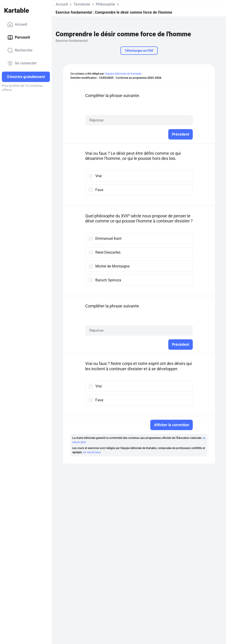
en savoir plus (92, 452)
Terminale (82, 4)
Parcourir (19, 37)
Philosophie (105, 4)
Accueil (17, 24)
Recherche (20, 50)
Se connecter (22, 63)
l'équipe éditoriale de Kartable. (123, 74)
